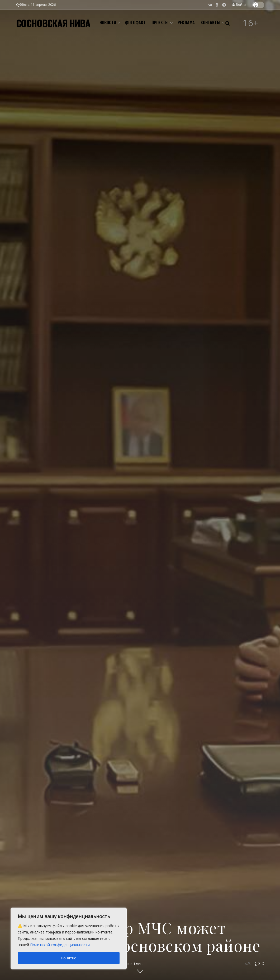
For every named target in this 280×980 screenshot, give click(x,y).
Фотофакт (135, 22)
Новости (108, 22)
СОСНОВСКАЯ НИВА (53, 23)
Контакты (210, 22)
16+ (251, 23)
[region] (69, 938)
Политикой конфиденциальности (60, 945)
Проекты (160, 22)
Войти (239, 5)
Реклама (186, 22)
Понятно (69, 958)
